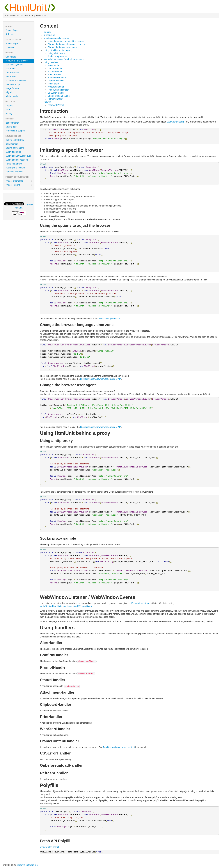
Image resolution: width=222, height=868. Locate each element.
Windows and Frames (16, 80)
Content (47, 32)
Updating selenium (14, 172)
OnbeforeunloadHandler (59, 96)
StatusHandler (54, 75)
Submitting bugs (13, 152)
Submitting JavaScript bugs (18, 156)
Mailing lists (11, 127)
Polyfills (47, 102)
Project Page (12, 30)
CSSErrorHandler (56, 93)
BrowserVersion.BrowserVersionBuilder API (101, 379)
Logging (9, 106)
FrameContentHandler (58, 90)
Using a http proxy (56, 53)
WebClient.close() (175, 122)
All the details (12, 96)
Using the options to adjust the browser (66, 41)
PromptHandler (55, 72)
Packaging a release (15, 168)
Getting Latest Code (15, 140)
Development (12, 144)
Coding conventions (15, 148)
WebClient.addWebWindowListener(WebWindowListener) (67, 606)
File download (12, 73)
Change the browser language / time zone (67, 44)
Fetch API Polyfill (56, 105)
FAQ (8, 110)
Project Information (19, 181)
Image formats (12, 88)
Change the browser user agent (62, 47)
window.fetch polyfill (49, 847)
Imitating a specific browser (57, 38)
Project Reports (19, 185)
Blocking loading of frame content (119, 747)
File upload (11, 77)
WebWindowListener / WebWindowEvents (64, 59)
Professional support (15, 131)
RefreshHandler (55, 99)
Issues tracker (12, 123)
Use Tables (11, 69)
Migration (10, 92)
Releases (10, 34)
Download (10, 47)
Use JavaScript (13, 84)
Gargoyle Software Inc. (27, 865)
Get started (11, 57)
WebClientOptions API (109, 319)
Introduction (49, 35)
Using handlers (51, 62)
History (9, 114)
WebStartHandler (56, 87)
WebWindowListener (140, 603)
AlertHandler (53, 65)
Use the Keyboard (14, 65)
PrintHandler (53, 84)
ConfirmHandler (55, 68)
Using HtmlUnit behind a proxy (58, 50)
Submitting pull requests (17, 160)
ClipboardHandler (56, 81)
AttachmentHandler (57, 78)
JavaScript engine (14, 164)
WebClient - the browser (17, 61)
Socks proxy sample (57, 56)
